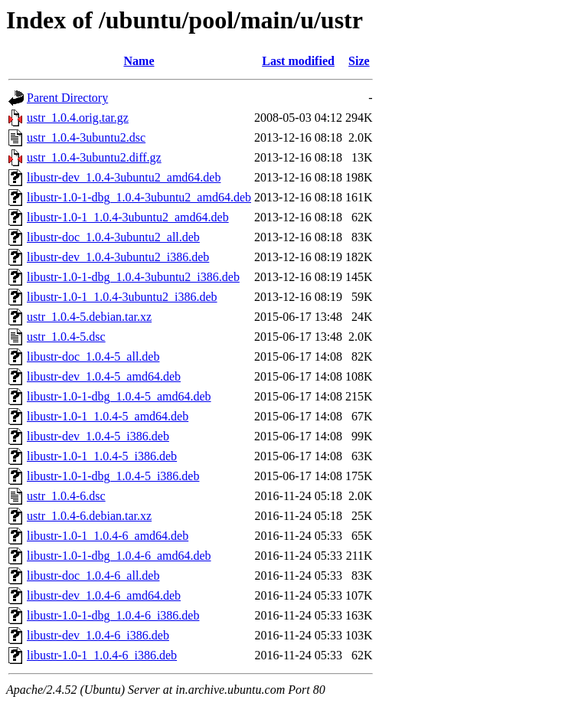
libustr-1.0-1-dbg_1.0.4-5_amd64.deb (119, 396)
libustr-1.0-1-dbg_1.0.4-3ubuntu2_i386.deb (133, 277)
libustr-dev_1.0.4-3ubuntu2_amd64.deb (124, 177)
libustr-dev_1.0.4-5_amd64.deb (104, 376)
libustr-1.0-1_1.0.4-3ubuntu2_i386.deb (122, 297)
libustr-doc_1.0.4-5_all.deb (93, 356)
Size (359, 61)
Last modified (298, 61)
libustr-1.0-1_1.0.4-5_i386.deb (102, 456)
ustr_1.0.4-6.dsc (66, 496)
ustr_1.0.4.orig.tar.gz (78, 118)
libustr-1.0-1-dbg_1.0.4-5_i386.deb (113, 476)
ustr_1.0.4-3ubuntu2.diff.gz (94, 157)
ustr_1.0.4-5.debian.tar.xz (89, 317)
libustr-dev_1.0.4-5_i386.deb (98, 436)
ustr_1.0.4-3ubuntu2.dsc (86, 137)
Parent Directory (67, 98)
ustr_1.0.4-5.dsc (66, 337)
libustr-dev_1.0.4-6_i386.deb (98, 635)
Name (139, 61)
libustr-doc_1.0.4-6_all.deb (93, 575)
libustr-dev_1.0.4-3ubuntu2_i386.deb (118, 257)
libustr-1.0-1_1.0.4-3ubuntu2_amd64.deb (128, 217)
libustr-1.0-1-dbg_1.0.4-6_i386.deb (113, 615)
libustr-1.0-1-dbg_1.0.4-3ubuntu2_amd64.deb (139, 197)
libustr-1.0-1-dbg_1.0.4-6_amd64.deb (119, 556)
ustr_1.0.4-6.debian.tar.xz (89, 516)
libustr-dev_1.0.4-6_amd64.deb (104, 595)
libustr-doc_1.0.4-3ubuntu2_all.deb (113, 237)
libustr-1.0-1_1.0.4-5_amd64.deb (108, 416)
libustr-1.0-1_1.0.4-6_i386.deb (102, 655)
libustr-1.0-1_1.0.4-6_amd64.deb (108, 536)
